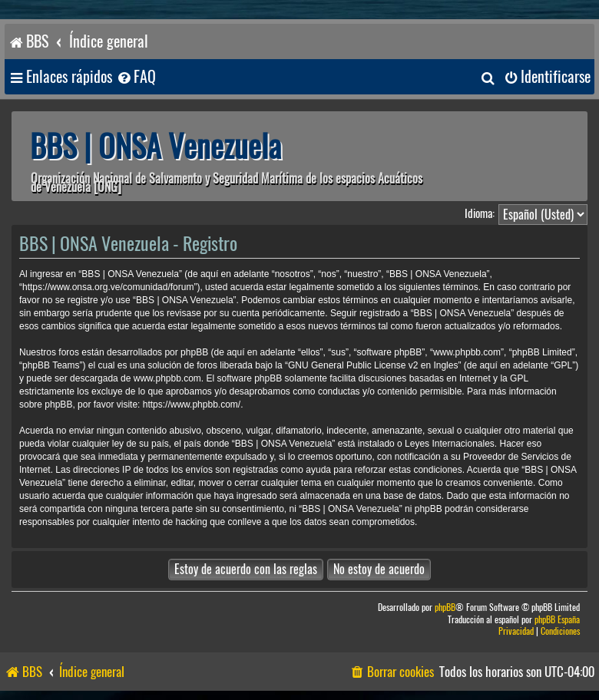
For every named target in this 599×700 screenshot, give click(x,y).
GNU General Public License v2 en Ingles (373, 365)
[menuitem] (136, 77)
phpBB (445, 608)
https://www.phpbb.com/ (192, 404)
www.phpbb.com (167, 378)
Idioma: (480, 213)
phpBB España (557, 620)
